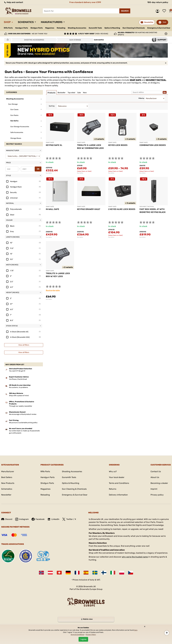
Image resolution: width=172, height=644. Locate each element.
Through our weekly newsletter (21, 406)
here (136, 630)
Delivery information (118, 495)
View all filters (24, 345)
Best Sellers (7, 477)
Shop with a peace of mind (19, 396)
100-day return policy (158, 2)
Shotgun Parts (37, 28)
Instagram (22, 519)
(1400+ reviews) (93, 34)
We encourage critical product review (23, 414)
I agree (83, 639)
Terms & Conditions (77, 635)
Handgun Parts (22, 28)
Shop (7, 22)
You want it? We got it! (17, 371)
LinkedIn (53, 519)
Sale (164, 22)
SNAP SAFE (135, 80)
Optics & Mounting (112, 28)
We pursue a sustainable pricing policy (23, 423)
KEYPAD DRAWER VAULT (89, 209)
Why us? (113, 471)
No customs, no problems (19, 387)
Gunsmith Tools (95, 28)
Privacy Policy (91, 635)
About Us (155, 477)
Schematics (26, 22)
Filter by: (141, 98)
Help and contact (13, 2)
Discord (7, 519)
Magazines (50, 28)
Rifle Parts (8, 28)
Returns (113, 489)
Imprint (154, 489)
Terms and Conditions (119, 483)
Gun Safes (49, 173)
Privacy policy (157, 495)
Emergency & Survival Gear (159, 28)
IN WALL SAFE (52, 209)
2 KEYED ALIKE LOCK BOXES (122, 209)
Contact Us (156, 471)
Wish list (165, 11)
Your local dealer (117, 477)
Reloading (61, 28)
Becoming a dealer (159, 483)
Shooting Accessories (77, 28)
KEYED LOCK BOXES (118, 145)
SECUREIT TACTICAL (156, 80)
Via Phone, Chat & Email (18, 379)
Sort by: (52, 106)
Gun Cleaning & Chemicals (134, 28)
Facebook (38, 519)
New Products (8, 483)
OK (38, 169)
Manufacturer (8, 471)
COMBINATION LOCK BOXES (153, 145)
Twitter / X (69, 519)
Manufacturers (52, 22)
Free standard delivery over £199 (85, 2)
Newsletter (6, 495)
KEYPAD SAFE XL (54, 145)
